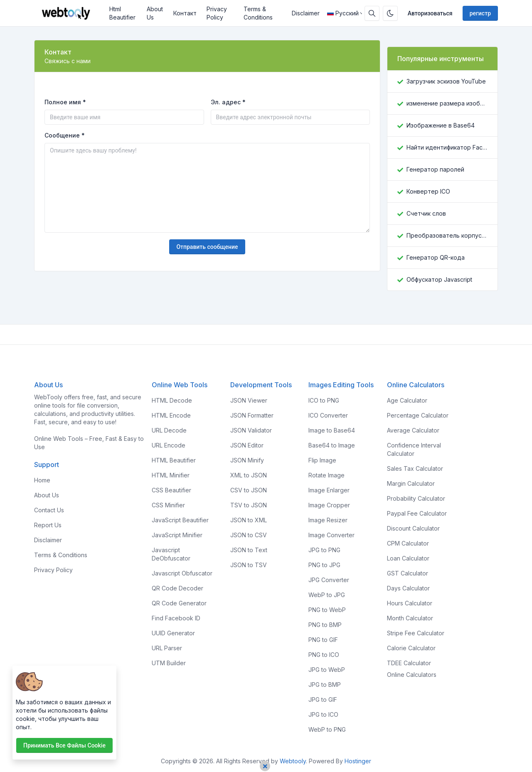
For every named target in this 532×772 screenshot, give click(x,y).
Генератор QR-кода (436, 257)
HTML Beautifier (174, 460)
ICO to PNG (324, 400)
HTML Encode (171, 415)
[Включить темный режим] (390, 13)
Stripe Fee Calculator (416, 633)
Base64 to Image (332, 445)
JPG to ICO (323, 714)
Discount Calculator (413, 528)
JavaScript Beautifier (180, 520)
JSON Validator (251, 430)
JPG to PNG (324, 550)
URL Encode (169, 445)
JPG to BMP (325, 685)
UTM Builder (169, 663)
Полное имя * (65, 102)
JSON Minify (247, 460)
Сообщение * (65, 135)
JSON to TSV (249, 565)
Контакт (185, 13)
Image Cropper (329, 505)
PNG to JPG (324, 565)
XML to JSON (249, 475)
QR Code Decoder (177, 588)
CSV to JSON (249, 490)
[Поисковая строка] (372, 13)
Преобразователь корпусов (447, 235)
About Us (155, 13)
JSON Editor (247, 445)
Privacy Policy (217, 13)
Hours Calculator (410, 603)
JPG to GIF (323, 699)
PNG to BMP (325, 625)
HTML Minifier (171, 475)
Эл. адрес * (228, 102)
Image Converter (331, 535)
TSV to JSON (249, 505)
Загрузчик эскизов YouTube (446, 81)
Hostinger (358, 761)
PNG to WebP (327, 610)
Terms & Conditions (258, 13)
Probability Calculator (416, 498)
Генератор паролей (435, 169)
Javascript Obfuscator (182, 573)
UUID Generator (173, 633)
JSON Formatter (252, 415)
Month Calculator (410, 618)
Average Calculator (413, 430)
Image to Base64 (332, 430)
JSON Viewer (249, 400)
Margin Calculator (411, 483)
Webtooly (293, 761)
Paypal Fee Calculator (417, 513)
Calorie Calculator (411, 648)
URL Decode (169, 430)
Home (42, 480)
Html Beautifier (122, 13)
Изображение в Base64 (441, 125)
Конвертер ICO (428, 191)
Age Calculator (407, 400)
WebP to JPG (327, 595)
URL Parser (167, 648)
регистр (480, 13)
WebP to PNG (327, 729)
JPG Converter (329, 580)
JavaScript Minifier (177, 535)
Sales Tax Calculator (415, 468)
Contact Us (49, 510)
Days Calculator (408, 588)
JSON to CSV (249, 535)
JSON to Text (249, 550)
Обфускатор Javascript (439, 279)
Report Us (48, 525)
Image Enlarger (329, 490)
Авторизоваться (430, 13)
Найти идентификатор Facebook (447, 147)
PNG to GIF (323, 640)
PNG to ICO (324, 655)
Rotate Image (326, 475)
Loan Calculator (408, 558)
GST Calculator (408, 573)
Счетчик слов (426, 213)
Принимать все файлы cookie (64, 745)
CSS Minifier (168, 505)
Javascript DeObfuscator (171, 554)
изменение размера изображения (447, 103)
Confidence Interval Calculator (414, 449)
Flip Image (322, 460)
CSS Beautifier (171, 490)
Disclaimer (306, 13)
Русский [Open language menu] (343, 13)
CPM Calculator (408, 543)
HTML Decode (172, 400)
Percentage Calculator (418, 415)
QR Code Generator (179, 603)
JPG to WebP (327, 670)
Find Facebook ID (176, 618)
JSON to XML (249, 520)
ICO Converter (328, 415)
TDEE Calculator (409, 663)
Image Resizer (328, 520)
